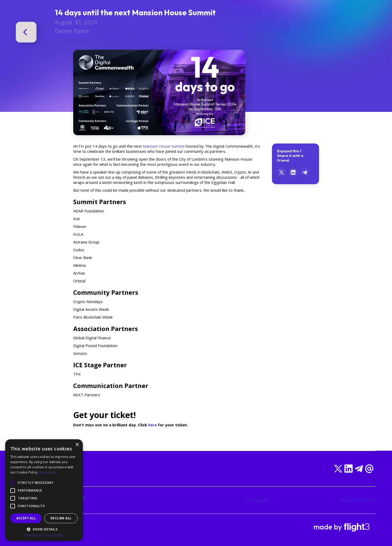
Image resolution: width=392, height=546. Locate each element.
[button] (44, 529)
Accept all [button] (26, 518)
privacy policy (258, 500)
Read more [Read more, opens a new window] (48, 472)
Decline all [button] (61, 518)
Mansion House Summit (164, 146)
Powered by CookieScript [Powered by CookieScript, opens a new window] (44, 535)
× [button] (77, 445)
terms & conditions (358, 500)
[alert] (44, 490)
